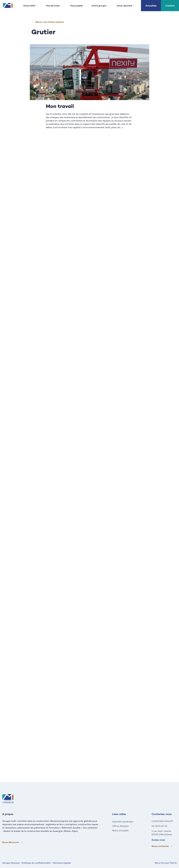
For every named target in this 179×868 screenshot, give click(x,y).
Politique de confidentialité (36, 863)
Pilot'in (173, 863)
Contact (170, 6)
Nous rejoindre (124, 6)
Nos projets (76, 6)
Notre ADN (29, 6)
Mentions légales (62, 863)
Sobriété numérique (123, 822)
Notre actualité (120, 831)
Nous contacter (160, 846)
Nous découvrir (11, 842)
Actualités (151, 6)
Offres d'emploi (120, 826)
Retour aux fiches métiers (50, 22)
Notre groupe (99, 6)
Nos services (53, 6)
